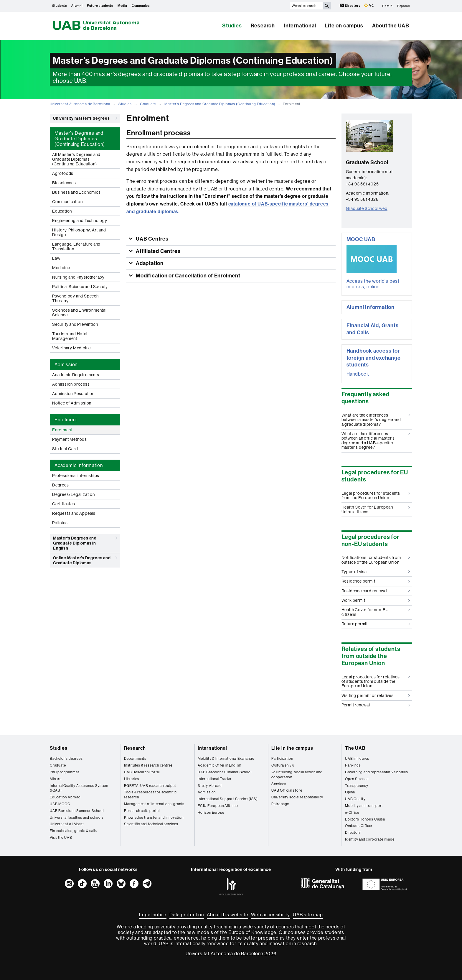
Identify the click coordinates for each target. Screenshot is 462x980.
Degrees (61, 485)
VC (369, 5)
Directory (350, 5)
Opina (350, 792)
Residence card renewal (376, 591)
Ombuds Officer (359, 826)
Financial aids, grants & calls (73, 831)
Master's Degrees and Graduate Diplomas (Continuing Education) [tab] (80, 139)
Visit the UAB (61, 838)
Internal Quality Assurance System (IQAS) (79, 788)
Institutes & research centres (148, 765)
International (300, 26)
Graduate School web (367, 208)
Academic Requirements (76, 375)
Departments (135, 759)
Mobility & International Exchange (226, 759)
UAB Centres (152, 239)
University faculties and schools (77, 818)
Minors (56, 779)
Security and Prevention (75, 324)
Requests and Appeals (74, 513)
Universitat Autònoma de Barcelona (80, 104)
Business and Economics (76, 192)
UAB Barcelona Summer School (77, 811)
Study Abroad (210, 786)
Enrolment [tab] (66, 420)
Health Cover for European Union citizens (376, 509)
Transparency (357, 786)
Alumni (77, 6)
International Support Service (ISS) (228, 799)
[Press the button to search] (327, 6)
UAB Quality (355, 799)
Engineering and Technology (80, 221)
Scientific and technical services (151, 824)
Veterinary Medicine (71, 348)
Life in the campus (292, 748)
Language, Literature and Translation (76, 246)
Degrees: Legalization (74, 494)
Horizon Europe (211, 813)
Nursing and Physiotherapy (78, 277)
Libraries (132, 779)
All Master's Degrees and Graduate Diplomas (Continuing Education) (76, 159)
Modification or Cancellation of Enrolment (188, 276)
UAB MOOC (60, 804)
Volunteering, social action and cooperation (297, 775)
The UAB (355, 748)
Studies (232, 26)
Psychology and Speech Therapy (75, 298)
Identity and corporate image (370, 839)
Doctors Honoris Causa (365, 819)
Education (62, 211)
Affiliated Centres (157, 251)
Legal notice (153, 915)
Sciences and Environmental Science (79, 313)
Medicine (61, 268)
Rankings (353, 765)
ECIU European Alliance (218, 806)
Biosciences (64, 183)
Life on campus (344, 26)
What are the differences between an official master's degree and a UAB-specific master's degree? (376, 440)
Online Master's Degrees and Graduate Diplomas (85, 559)
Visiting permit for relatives (376, 695)
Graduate (148, 104)
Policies (60, 523)
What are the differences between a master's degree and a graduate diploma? (376, 420)
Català (387, 6)
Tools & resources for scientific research (150, 795)
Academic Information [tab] (79, 465)
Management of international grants (154, 804)
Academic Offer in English (220, 765)
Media (122, 6)
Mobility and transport (364, 806)
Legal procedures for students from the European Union (376, 495)
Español (404, 6)
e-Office (352, 813)
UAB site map (308, 915)
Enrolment (62, 430)
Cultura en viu (283, 765)
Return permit (376, 624)
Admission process (71, 384)
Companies (141, 6)
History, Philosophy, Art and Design (79, 232)
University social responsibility (297, 797)
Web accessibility (270, 915)
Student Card (65, 449)
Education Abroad (65, 797)
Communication (67, 202)
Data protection (187, 915)
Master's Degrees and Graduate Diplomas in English (85, 542)
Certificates (64, 504)
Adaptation (149, 263)
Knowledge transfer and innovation (154, 818)
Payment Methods (70, 439)
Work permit (376, 600)
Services (279, 784)
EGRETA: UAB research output (150, 786)
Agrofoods (63, 173)
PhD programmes (65, 772)
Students (60, 6)
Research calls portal (142, 811)
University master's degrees (85, 118)
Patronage (280, 804)
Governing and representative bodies (377, 772)
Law (56, 258)
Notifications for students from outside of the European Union (376, 560)
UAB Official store (287, 790)
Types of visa (376, 572)
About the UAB (391, 26)
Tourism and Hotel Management (70, 336)
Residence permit (376, 581)
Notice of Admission (72, 403)
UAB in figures (357, 759)
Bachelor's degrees (66, 759)
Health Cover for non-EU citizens (376, 612)
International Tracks (214, 779)
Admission (207, 792)
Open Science (357, 779)
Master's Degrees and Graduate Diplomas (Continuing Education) (220, 104)
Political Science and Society (80, 287)
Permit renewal (376, 705)
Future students (100, 6)
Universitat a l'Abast (67, 824)
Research (263, 26)
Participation (282, 759)
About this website (227, 915)
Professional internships (76, 476)
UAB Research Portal (142, 772)
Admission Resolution (73, 394)
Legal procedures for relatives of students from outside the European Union (376, 681)
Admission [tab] (66, 365)
